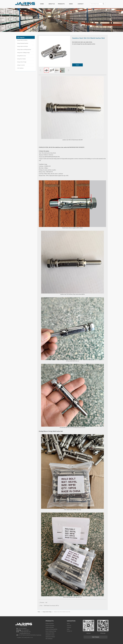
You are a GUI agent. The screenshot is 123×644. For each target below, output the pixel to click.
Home (39, 612)
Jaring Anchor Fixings (47, 612)
